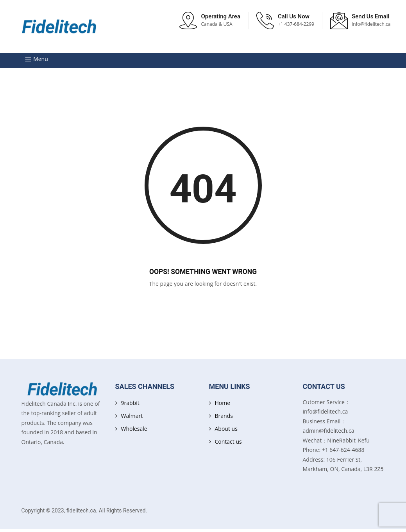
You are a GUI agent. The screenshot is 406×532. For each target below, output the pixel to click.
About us (226, 429)
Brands (224, 416)
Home (223, 403)
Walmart (132, 416)
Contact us (228, 442)
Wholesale (134, 429)
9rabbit (130, 403)
